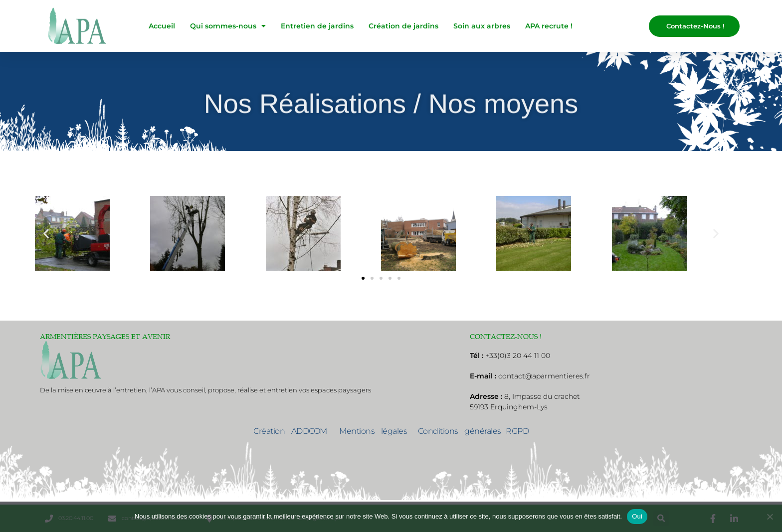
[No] (770, 517)
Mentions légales (370, 431)
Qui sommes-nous (228, 26)
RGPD (517, 431)
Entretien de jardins (317, 26)
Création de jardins (403, 26)
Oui (637, 516)
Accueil (162, 26)
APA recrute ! (549, 26)
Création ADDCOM (290, 431)
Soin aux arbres (482, 26)
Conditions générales (460, 431)
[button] (46, 234)
